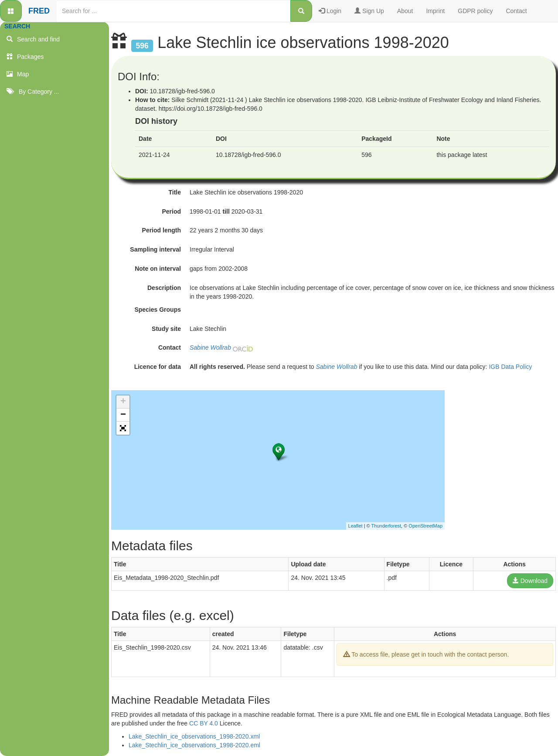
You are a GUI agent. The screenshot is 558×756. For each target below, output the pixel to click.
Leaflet (356, 526)
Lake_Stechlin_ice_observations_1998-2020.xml (194, 736)
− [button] (123, 415)
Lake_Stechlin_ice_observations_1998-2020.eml (194, 745)
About (405, 11)
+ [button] (123, 402)
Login (330, 11)
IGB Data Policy (510, 367)
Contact (516, 11)
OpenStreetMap (425, 526)
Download (530, 581)
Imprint (435, 11)
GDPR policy (475, 11)
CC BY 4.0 (204, 723)
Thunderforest (386, 526)
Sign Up (369, 11)
